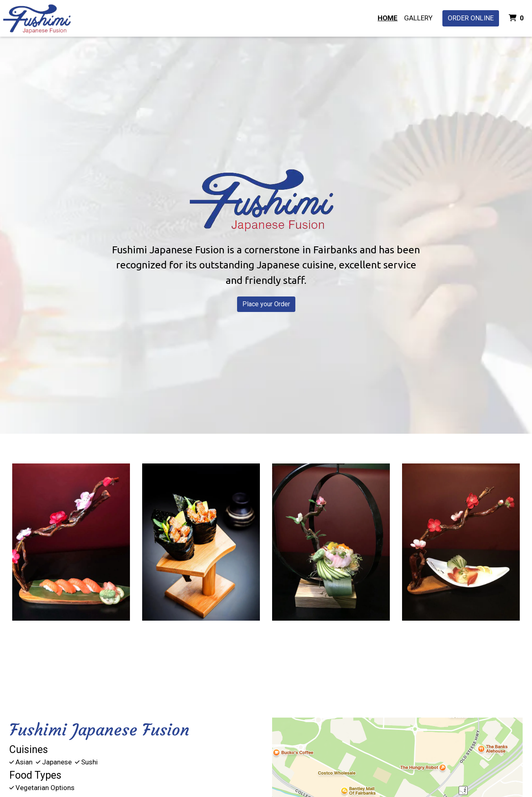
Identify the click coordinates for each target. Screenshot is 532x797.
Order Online (471, 18)
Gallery (418, 18)
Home (388, 18)
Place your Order (266, 304)
